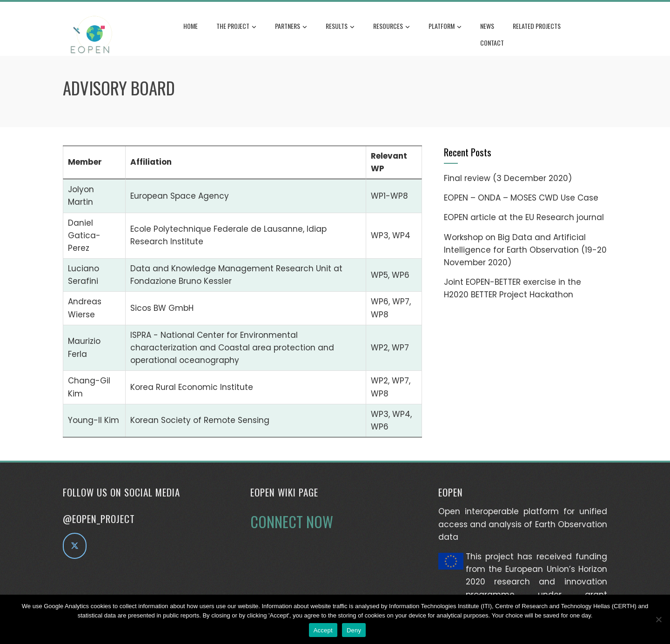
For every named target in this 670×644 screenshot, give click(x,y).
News (487, 26)
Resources (392, 27)
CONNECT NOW (292, 521)
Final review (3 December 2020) (508, 178)
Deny (354, 630)
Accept (323, 630)
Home (191, 26)
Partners (291, 27)
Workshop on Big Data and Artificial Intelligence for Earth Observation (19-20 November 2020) (525, 250)
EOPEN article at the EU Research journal (524, 217)
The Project (236, 27)
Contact (492, 43)
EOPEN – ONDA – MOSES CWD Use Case (521, 198)
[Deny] (658, 619)
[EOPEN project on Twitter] (75, 546)
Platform (445, 27)
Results (340, 27)
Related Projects (537, 26)
